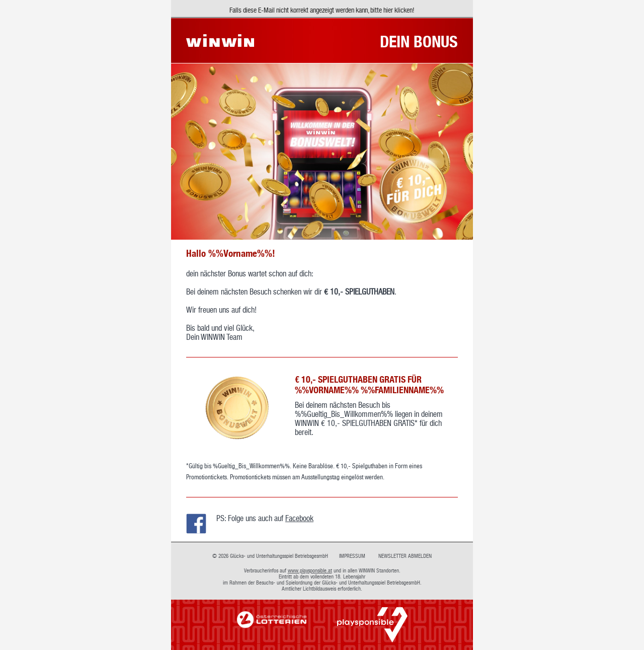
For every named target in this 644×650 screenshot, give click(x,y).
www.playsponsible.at (310, 570)
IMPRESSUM (352, 556)
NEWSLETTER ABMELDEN (405, 556)
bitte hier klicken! (392, 10)
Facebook (299, 518)
